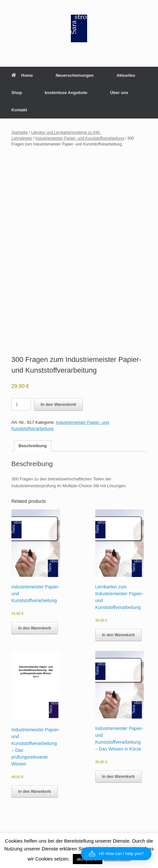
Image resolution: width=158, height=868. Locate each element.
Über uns (119, 93)
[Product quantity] (21, 404)
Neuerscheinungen (75, 75)
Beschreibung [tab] (33, 446)
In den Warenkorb (58, 404)
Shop (17, 93)
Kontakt (19, 110)
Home (22, 75)
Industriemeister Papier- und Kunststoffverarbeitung (80, 138)
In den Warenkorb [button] (35, 628)
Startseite (20, 132)
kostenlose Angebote (66, 93)
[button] (116, 854)
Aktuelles (126, 75)
